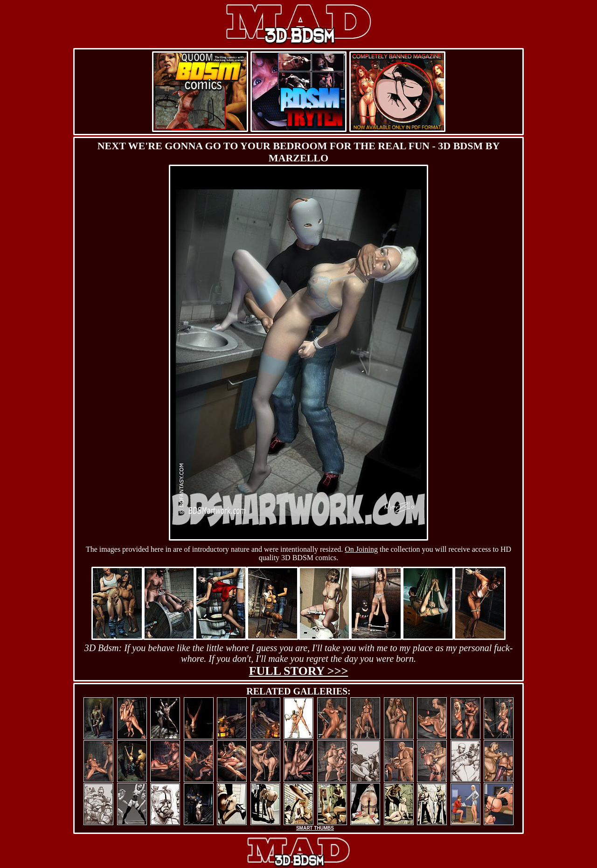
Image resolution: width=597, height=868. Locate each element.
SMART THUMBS (315, 828)
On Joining (361, 549)
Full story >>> (299, 671)
